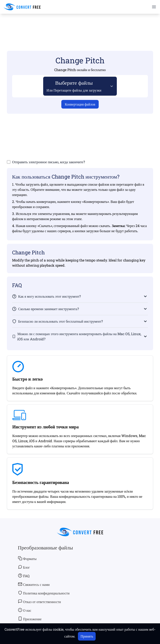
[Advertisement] (80, 26)
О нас (25, 610)
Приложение (30, 619)
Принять (87, 636)
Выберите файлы (74, 86)
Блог (24, 567)
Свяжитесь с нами (34, 584)
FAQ (24, 576)
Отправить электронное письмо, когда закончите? (48, 162)
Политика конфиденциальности (44, 593)
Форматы (27, 558)
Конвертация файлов (80, 104)
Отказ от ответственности (40, 602)
